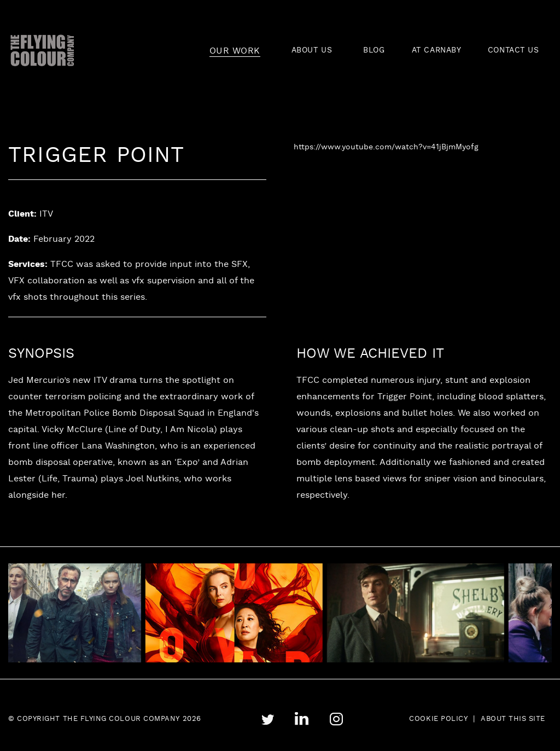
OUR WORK (235, 51)
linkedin (302, 719)
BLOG (374, 51)
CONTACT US (514, 51)
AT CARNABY (437, 51)
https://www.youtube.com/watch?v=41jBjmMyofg (386, 147)
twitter (267, 720)
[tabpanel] (247, 613)
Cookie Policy (438, 719)
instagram (336, 719)
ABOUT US (312, 51)
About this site (513, 719)
